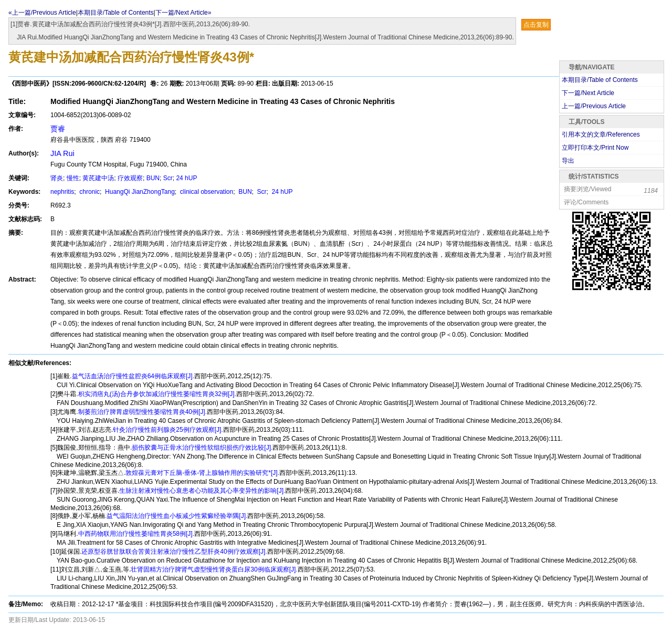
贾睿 (58, 129)
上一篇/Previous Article (594, 106)
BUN (153, 178)
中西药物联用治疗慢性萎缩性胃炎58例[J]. (136, 534)
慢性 (73, 178)
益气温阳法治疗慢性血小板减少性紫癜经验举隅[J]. (177, 516)
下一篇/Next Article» (183, 13)
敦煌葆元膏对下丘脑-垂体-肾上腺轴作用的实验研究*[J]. (202, 473)
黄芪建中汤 (98, 178)
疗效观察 (130, 178)
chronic (89, 192)
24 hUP (186, 178)
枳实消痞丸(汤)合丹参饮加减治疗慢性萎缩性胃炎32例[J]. (157, 394)
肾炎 (57, 178)
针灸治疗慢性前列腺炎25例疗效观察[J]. (168, 430)
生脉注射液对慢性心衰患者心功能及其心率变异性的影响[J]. (202, 491)
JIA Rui (62, 153)
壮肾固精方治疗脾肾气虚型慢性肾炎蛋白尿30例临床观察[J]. (214, 569)
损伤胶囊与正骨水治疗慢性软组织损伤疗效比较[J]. (202, 448)
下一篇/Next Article (588, 93)
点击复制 (536, 25)
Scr (168, 178)
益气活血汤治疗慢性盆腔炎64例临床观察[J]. (133, 376)
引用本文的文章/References (601, 134)
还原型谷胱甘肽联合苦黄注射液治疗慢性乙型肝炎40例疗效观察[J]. (174, 552)
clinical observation (206, 192)
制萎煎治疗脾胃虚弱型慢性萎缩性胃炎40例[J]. (143, 412)
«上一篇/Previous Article (42, 13)
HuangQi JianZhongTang (139, 192)
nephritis (62, 192)
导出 (568, 161)
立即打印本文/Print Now (595, 148)
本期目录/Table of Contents (116, 13)
